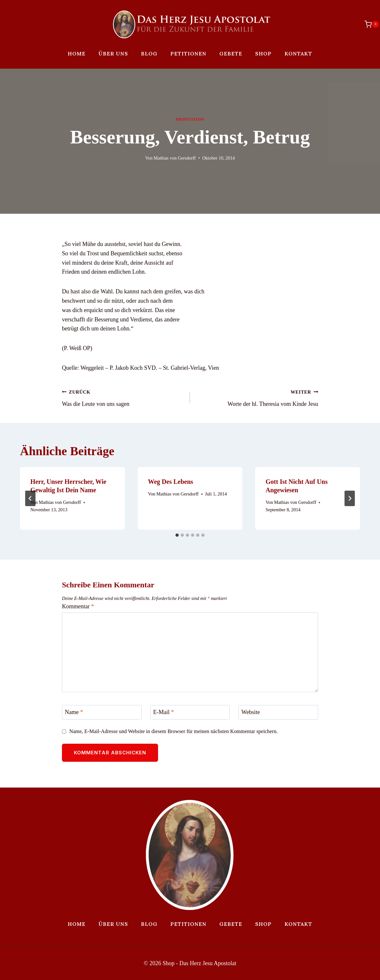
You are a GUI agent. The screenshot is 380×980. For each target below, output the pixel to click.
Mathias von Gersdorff (175, 158)
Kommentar (78, 606)
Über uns (113, 54)
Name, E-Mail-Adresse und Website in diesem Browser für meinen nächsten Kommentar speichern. (174, 731)
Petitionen (188, 54)
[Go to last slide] (30, 498)
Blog (149, 54)
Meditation (190, 119)
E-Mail (164, 712)
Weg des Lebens (171, 482)
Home (77, 54)
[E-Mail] (190, 712)
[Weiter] (350, 498)
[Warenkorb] (369, 24)
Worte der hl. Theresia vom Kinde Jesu (257, 397)
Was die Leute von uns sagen (123, 397)
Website (251, 712)
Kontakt (298, 54)
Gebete (231, 54)
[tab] (177, 535)
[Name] (102, 712)
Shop (263, 54)
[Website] (278, 712)
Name (74, 712)
